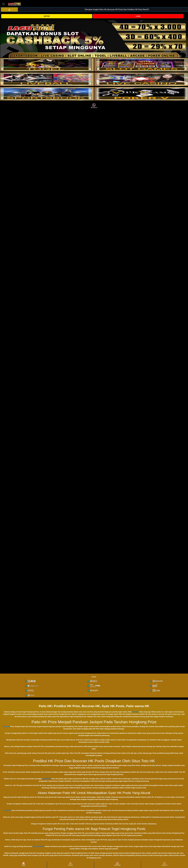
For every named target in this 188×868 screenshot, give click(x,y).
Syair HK (8, 810)
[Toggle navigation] (3, 4)
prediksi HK (47, 779)
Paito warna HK (38, 846)
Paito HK (6, 726)
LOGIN (138, 16)
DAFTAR (47, 16)
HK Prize (135, 712)
